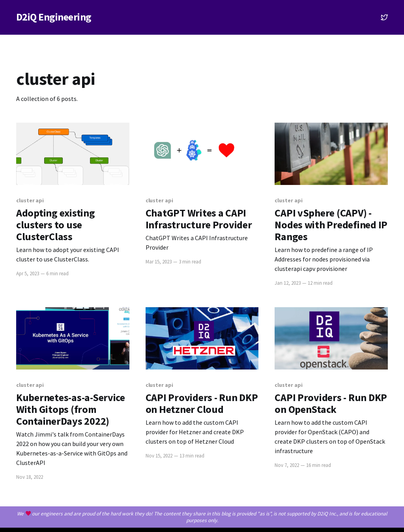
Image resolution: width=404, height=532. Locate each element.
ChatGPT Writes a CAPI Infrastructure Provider (199, 219)
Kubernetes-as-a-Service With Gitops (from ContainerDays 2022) (71, 409)
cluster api (30, 200)
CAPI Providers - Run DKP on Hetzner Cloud (202, 403)
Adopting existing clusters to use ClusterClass (56, 225)
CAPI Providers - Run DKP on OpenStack (331, 403)
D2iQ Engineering (54, 17)
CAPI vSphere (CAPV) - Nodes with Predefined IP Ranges (331, 225)
